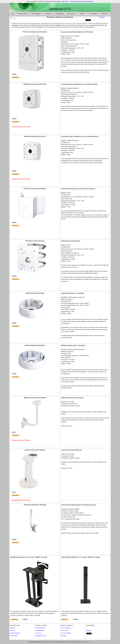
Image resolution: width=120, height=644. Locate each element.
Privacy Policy (65, 630)
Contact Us (38, 633)
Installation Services (41, 636)
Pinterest (102, 17)
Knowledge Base (40, 630)
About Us (13, 630)
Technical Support (40, 628)
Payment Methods (15, 633)
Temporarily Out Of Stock (21, 127)
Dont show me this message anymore (82, 1)
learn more (65, 1)
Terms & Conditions (66, 633)
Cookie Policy (14, 636)
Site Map (13, 628)
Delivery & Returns (66, 628)
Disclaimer (64, 636)
